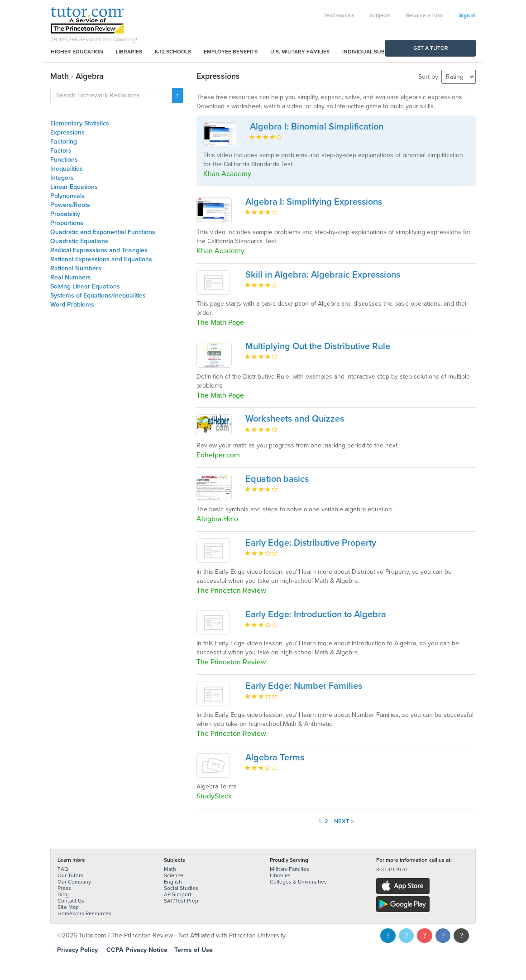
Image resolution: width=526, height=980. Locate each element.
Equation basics (277, 479)
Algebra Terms (275, 758)
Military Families (289, 869)
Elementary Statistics (80, 123)
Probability (65, 214)
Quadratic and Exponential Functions (103, 232)
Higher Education (77, 52)
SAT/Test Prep (181, 901)
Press (64, 888)
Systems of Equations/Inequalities (98, 295)
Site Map (68, 907)
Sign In (467, 15)
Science (174, 875)
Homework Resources (84, 913)
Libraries (129, 52)
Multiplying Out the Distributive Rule (318, 346)
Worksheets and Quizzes (295, 419)
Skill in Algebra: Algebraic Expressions (323, 275)
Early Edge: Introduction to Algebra (316, 615)
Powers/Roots (70, 205)
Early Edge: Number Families (304, 686)
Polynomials (67, 196)
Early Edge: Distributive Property (311, 543)
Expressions (67, 132)
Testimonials (339, 15)
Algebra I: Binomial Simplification (317, 127)
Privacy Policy (77, 950)
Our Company (74, 882)
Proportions (67, 223)
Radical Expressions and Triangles (99, 250)
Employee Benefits (231, 52)
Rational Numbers (76, 268)
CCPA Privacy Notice (137, 950)
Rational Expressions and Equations (101, 259)
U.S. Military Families (300, 52)
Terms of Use (194, 950)
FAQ (63, 869)
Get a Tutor (431, 48)
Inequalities (67, 169)
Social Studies (181, 888)
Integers (62, 178)
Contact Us (71, 901)
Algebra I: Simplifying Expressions (314, 202)
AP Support (178, 894)
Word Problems (72, 305)
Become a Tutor (425, 15)
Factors (61, 151)
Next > (344, 821)
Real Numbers (71, 277)
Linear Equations (74, 187)
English (173, 882)
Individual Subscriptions (379, 52)
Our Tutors (70, 875)
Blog (63, 894)
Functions (64, 160)
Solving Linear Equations (85, 286)
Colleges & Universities (298, 882)
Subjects (380, 15)
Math (170, 869)
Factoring (64, 142)
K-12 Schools (173, 52)
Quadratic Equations (79, 241)
